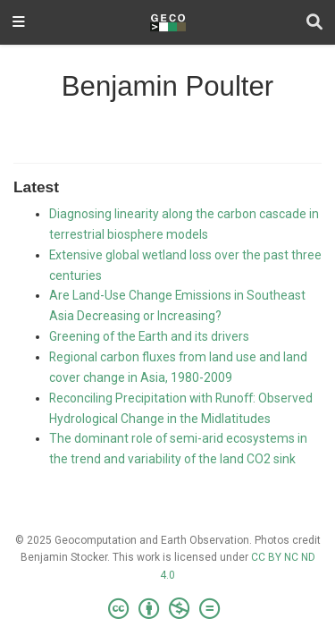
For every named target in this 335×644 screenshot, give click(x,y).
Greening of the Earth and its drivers (149, 336)
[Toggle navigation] (19, 23)
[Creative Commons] (167, 609)
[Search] (314, 23)
